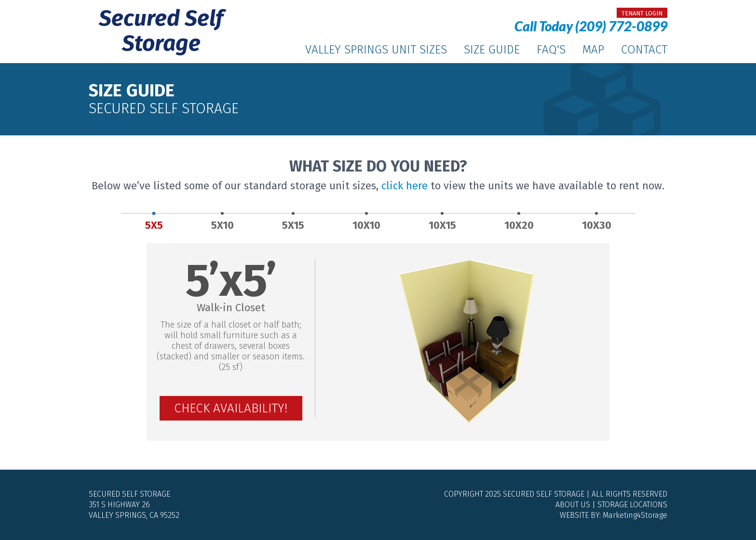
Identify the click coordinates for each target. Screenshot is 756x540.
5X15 (293, 222)
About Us (573, 505)
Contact (644, 50)
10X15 (442, 222)
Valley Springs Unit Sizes (376, 50)
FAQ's (551, 50)
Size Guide (492, 50)
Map (593, 50)
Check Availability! (231, 408)
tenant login (642, 13)
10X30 (597, 222)
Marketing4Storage (635, 515)
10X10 (366, 222)
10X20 (519, 222)
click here (405, 186)
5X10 (223, 222)
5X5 (154, 222)
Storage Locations (632, 505)
